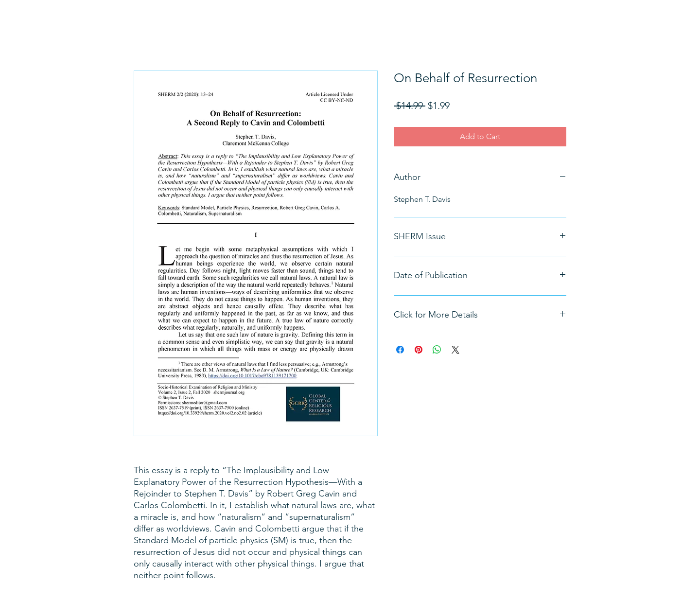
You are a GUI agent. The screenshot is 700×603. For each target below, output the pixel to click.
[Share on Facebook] (400, 350)
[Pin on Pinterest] (419, 350)
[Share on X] (455, 350)
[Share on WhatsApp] (437, 350)
